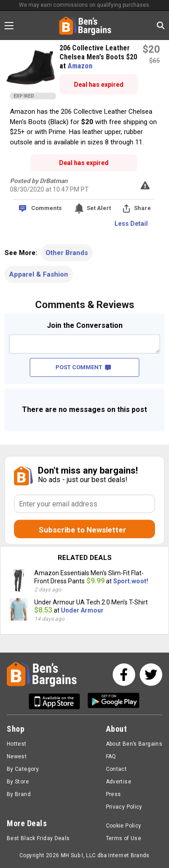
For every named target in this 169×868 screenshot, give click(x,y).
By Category (23, 769)
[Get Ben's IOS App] (58, 701)
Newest (17, 756)
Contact (116, 769)
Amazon (80, 66)
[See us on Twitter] (151, 675)
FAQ (111, 756)
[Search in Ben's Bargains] (161, 25)
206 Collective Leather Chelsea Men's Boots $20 (98, 52)
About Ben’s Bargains (134, 744)
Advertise (119, 782)
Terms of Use (123, 838)
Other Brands (67, 253)
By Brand (19, 794)
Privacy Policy (124, 807)
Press (114, 794)
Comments (46, 208)
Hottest (17, 744)
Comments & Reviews (85, 305)
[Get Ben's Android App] (114, 701)
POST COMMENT (83, 367)
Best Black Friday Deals (38, 838)
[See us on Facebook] (124, 675)
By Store (18, 782)
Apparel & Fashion (39, 274)
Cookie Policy (124, 826)
